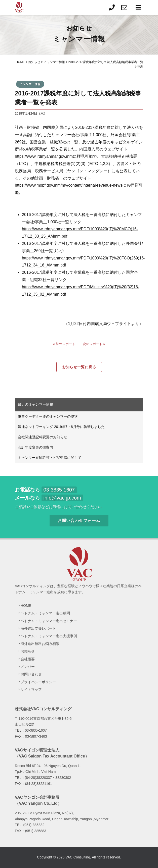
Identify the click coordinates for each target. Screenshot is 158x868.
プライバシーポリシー (38, 682)
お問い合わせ (31, 674)
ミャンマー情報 (30, 84)
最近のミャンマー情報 (35, 404)
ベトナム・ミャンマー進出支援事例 (49, 636)
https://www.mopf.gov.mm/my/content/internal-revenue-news (69, 185)
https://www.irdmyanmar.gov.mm (44, 156)
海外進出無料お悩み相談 (40, 644)
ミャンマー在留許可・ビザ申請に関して (50, 458)
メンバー (28, 667)
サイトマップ (31, 689)
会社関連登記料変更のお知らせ (43, 437)
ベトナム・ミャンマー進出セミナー (49, 621)
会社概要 (28, 659)
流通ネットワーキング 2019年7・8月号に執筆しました (61, 427)
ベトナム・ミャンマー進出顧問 (45, 613)
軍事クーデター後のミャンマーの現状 (48, 416)
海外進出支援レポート (38, 628)
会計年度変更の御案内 (35, 447)
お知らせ (28, 651)
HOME (26, 606)
